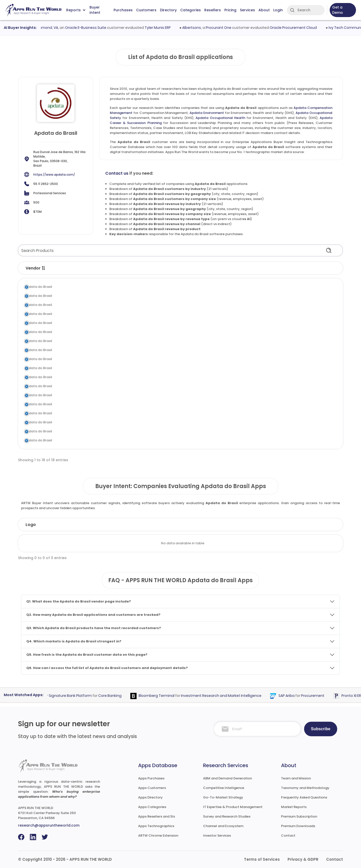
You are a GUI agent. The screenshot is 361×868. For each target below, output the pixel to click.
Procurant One (222, 28)
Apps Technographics (156, 826)
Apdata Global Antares (87, 368)
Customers (146, 10)
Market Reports (294, 807)
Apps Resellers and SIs (157, 816)
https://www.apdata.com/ (54, 175)
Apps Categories (152, 807)
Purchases (123, 10)
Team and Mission (296, 778)
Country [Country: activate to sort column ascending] (258, 525)
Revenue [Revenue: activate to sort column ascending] (212, 525)
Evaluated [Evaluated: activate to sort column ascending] (306, 525)
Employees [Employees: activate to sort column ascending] (160, 525)
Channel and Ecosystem (223, 826)
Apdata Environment (207, 113)
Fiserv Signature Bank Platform (68, 696)
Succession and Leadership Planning (196, 323)
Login (278, 10)
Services (247, 10)
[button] (44, 268)
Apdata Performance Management (97, 341)
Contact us (117, 173)
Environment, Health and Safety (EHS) (198, 296)
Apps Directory (150, 797)
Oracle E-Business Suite (89, 28)
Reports (76, 10)
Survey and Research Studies (227, 816)
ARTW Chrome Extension (158, 836)
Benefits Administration (186, 431)
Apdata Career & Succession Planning (99, 323)
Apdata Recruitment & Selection (94, 359)
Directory (168, 10)
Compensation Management (191, 287)
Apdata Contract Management (94, 386)
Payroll (172, 440)
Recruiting (175, 359)
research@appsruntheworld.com (49, 825)
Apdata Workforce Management (95, 413)
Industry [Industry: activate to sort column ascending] (112, 525)
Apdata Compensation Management (98, 287)
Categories (191, 10)
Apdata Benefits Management (93, 431)
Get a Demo (338, 10)
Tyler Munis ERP (161, 28)
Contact (288, 836)
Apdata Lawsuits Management (93, 404)
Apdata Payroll (80, 440)
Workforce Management (187, 413)
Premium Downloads (298, 826)
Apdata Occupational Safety (92, 305)
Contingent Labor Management (193, 386)
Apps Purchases (151, 778)
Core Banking (113, 696)
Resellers (213, 10)
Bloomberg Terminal (160, 696)
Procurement (316, 696)
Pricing (230, 10)
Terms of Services (262, 859)
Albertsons (195, 28)
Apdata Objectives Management (95, 332)
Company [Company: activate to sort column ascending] (62, 525)
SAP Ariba (290, 696)
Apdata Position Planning (88, 377)
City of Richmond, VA (43, 28)
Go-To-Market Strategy (223, 797)
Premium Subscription (299, 816)
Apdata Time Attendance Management (100, 422)
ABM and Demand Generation (228, 778)
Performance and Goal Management (197, 332)
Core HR (173, 368)
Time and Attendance (184, 422)
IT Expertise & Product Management (233, 807)
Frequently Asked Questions (304, 797)
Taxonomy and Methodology (305, 788)
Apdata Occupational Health (220, 118)
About (264, 10)
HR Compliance (179, 404)
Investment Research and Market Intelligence (224, 696)
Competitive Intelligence (224, 788)
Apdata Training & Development (94, 350)
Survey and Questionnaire (188, 395)
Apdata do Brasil (38, 287)
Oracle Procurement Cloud (297, 28)
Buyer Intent (95, 10)
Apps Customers (152, 788)
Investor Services (217, 836)
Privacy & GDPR (303, 859)
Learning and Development (189, 350)
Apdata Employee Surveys (89, 395)
